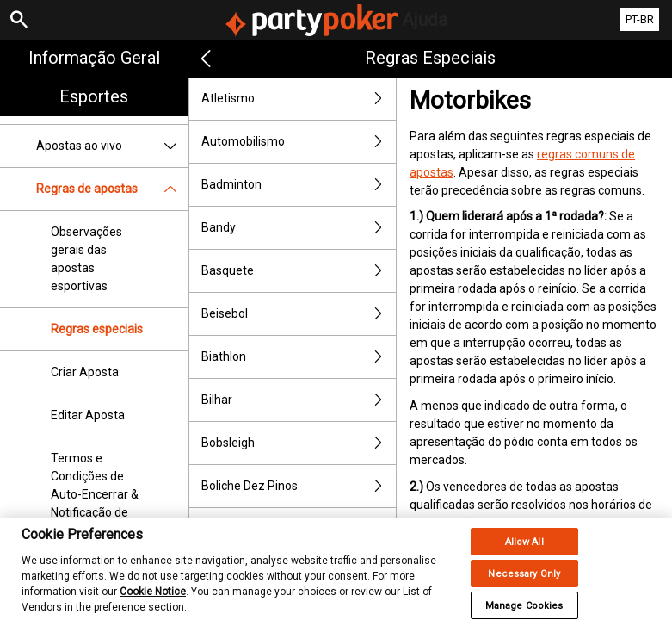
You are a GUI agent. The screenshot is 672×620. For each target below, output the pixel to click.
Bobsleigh (299, 443)
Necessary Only (524, 587)
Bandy (299, 228)
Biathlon (299, 357)
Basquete (299, 271)
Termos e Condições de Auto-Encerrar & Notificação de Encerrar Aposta (95, 494)
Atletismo (299, 99)
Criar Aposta (85, 372)
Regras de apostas (112, 189)
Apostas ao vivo (112, 146)
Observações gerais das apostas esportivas (86, 259)
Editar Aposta (88, 415)
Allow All (524, 555)
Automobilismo (299, 142)
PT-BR (640, 19)
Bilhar (299, 400)
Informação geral (94, 58)
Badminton (299, 185)
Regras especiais (97, 329)
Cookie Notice (153, 604)
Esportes (94, 96)
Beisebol (299, 314)
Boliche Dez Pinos (299, 486)
